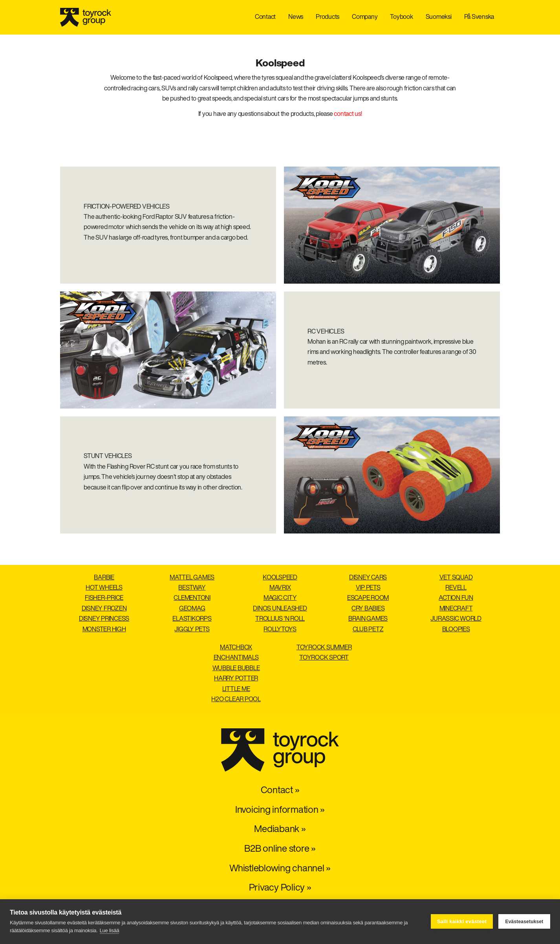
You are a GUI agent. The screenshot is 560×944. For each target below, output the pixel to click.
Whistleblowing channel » (280, 869)
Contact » (280, 791)
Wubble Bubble (236, 669)
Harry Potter (236, 679)
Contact (265, 17)
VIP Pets (368, 588)
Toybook (401, 17)
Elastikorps (192, 619)
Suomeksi (439, 17)
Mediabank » (280, 830)
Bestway (192, 588)
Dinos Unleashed (280, 609)
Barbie (104, 578)
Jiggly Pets (192, 630)
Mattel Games (192, 578)
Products (328, 17)
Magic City (280, 598)
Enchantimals (236, 658)
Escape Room (368, 598)
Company (365, 17)
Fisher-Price (104, 598)
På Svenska (479, 17)
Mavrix (280, 588)
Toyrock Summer (324, 648)
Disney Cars (368, 578)
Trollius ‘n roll (280, 619)
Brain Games (368, 619)
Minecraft (456, 609)
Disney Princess (104, 619)
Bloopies (456, 630)
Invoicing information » (280, 810)
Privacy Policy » (280, 888)
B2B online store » (280, 849)
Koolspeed (280, 578)
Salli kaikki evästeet (462, 921)
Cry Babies (368, 609)
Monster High (104, 630)
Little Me (236, 689)
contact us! (348, 114)
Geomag (192, 609)
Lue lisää (110, 930)
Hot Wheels (104, 588)
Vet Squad (456, 578)
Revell (456, 588)
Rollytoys (280, 630)
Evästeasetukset (524, 922)
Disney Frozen (104, 609)
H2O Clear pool (236, 700)
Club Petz (368, 630)
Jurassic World (456, 619)
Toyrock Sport (324, 658)
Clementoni (192, 598)
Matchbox (236, 648)
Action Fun (456, 598)
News (296, 17)
